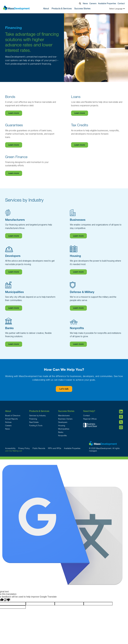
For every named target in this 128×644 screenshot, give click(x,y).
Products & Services (39, 411)
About (8, 411)
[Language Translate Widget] (113, 9)
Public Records (39, 448)
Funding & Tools (36, 425)
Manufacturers (64, 415)
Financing (33, 419)
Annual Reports (11, 419)
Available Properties (107, 3)
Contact (121, 3)
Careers (93, 3)
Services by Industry (37, 415)
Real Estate (34, 422)
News (85, 3)
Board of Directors (13, 415)
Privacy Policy (24, 448)
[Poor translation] (7, 600)
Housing (62, 425)
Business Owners (65, 419)
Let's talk (64, 389)
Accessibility (10, 448)
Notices (8, 422)
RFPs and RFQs (55, 448)
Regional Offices (90, 419)
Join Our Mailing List (14, 451)
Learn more (14, 113)
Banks (61, 432)
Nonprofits (62, 435)
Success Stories (82, 9)
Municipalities (64, 429)
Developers (63, 422)
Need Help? (89, 411)
